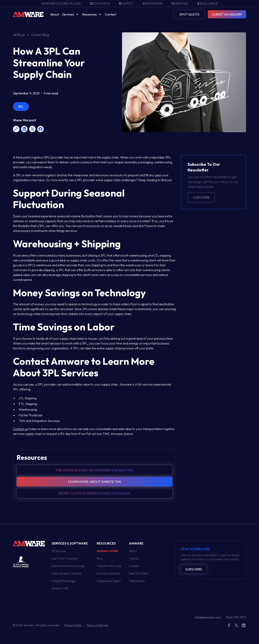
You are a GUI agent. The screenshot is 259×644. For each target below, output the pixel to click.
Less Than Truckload (65, 558)
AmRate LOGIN (107, 551)
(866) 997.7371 (236, 617)
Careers (134, 566)
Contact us (20, 429)
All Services (59, 551)
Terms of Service (97, 625)
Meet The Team (139, 573)
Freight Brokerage (63, 581)
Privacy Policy (73, 625)
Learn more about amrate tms (94, 482)
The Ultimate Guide (109, 566)
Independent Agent (109, 581)
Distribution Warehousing (68, 566)
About (54, 14)
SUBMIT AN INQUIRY (227, 14)
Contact (111, 14)
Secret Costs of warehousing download (94, 493)
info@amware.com (208, 617)
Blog (100, 558)
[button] (71, 14)
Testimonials (137, 581)
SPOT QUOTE (189, 14)
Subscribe (201, 197)
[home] (28, 14)
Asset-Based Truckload (66, 573)
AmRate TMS (60, 588)
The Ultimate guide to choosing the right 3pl (94, 470)
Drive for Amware (108, 573)
